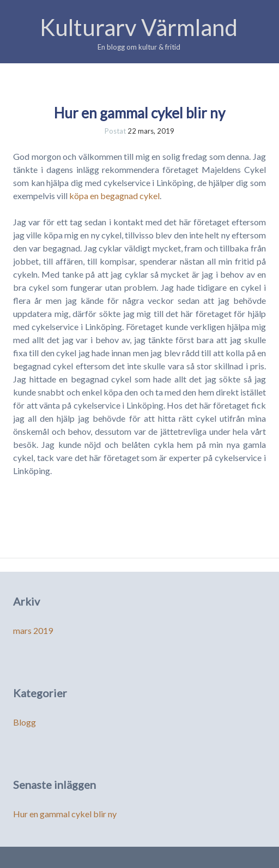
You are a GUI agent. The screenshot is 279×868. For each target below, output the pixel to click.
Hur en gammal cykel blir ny (139, 113)
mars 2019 (33, 630)
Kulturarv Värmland (139, 27)
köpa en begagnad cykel (114, 196)
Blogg (25, 722)
